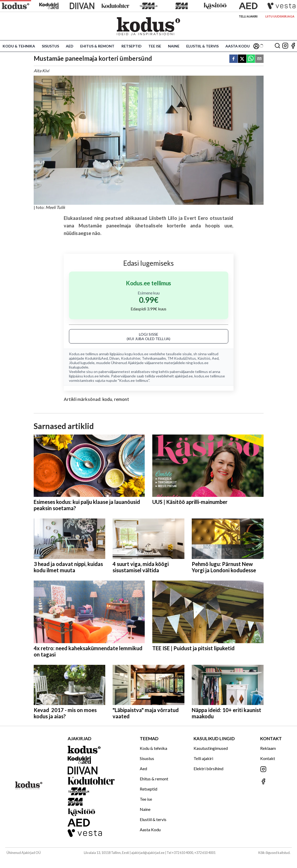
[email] (259, 59)
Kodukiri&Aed (96, 358)
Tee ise (155, 46)
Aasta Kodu (238, 46)
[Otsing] (277, 46)
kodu (107, 399)
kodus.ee (141, 354)
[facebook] (234, 59)
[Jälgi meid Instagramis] (285, 46)
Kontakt (268, 758)
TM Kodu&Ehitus (182, 358)
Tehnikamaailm (154, 358)
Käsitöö (204, 358)
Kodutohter (131, 358)
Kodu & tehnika (19, 46)
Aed (70, 46)
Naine (174, 46)
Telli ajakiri (248, 16)
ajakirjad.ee (184, 376)
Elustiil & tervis (202, 46)
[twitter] (242, 59)
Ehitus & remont (97, 46)
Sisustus (50, 46)
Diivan (114, 358)
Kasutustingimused (211, 748)
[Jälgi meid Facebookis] (293, 46)
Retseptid (132, 46)
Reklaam (268, 748)
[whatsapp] (251, 59)
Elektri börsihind (208, 768)
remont (122, 399)
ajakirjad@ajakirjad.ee (148, 853)
